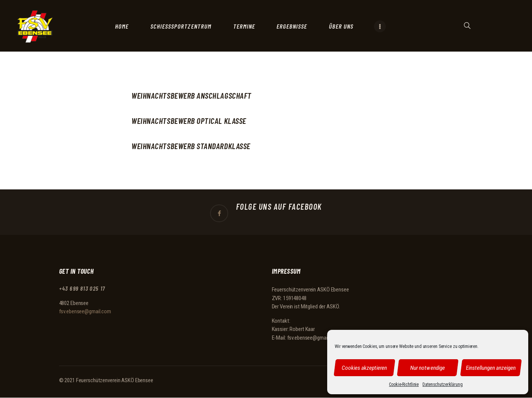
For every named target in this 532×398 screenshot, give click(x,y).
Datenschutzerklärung (443, 384)
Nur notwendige (428, 368)
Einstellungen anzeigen (491, 368)
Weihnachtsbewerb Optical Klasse (189, 121)
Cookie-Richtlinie (404, 384)
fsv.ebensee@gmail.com (85, 311)
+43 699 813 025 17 (83, 289)
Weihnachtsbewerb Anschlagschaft (191, 95)
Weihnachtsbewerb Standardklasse (191, 146)
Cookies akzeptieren (364, 368)
